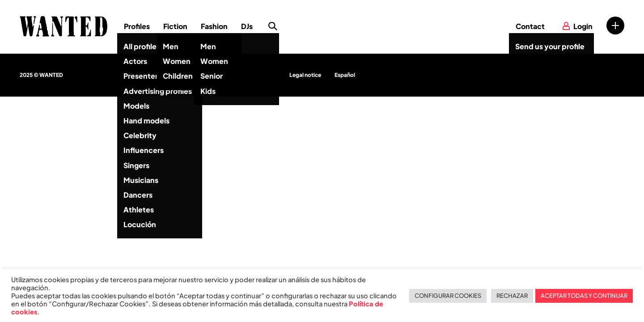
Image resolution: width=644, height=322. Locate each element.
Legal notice (305, 75)
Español (345, 75)
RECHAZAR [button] (512, 296)
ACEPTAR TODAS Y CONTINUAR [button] (584, 296)
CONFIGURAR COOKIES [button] (448, 296)
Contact (530, 26)
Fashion (214, 26)
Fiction (175, 26)
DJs (247, 26)
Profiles (137, 26)
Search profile (273, 26)
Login (583, 26)
